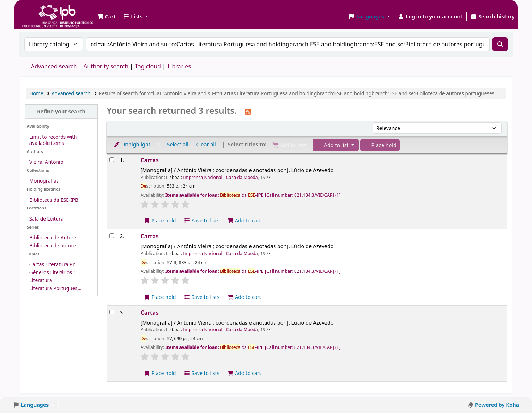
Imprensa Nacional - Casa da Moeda (221, 177)
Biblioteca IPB (40, 11)
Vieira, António (46, 162)
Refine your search (61, 111)
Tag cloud (148, 66)
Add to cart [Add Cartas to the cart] (244, 220)
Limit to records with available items (53, 140)
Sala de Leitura (46, 219)
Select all (178, 144)
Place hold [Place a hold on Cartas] (160, 220)
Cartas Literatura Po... (55, 264)
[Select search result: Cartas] (112, 160)
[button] (106, 17)
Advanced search (54, 66)
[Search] (500, 44)
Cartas (150, 160)
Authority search (106, 66)
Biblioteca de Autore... (55, 237)
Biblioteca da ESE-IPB (54, 200)
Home (36, 93)
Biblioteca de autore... (55, 245)
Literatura (41, 280)
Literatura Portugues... (55, 288)
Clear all (206, 144)
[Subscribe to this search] (248, 111)
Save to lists (201, 220)
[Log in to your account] (430, 17)
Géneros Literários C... (55, 272)
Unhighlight (132, 144)
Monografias (44, 181)
